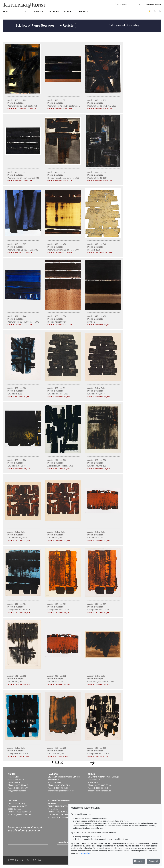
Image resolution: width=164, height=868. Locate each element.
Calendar (53, 11)
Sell (26, 11)
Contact (69, 11)
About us (84, 11)
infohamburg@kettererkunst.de (61, 791)
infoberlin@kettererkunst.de (99, 791)
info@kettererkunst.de (17, 791)
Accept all (153, 861)
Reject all (139, 861)
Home (6, 11)
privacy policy (85, 853)
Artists (38, 11)
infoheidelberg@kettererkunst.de (61, 817)
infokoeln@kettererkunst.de (19, 815)
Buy (17, 11)
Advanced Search (153, 5)
